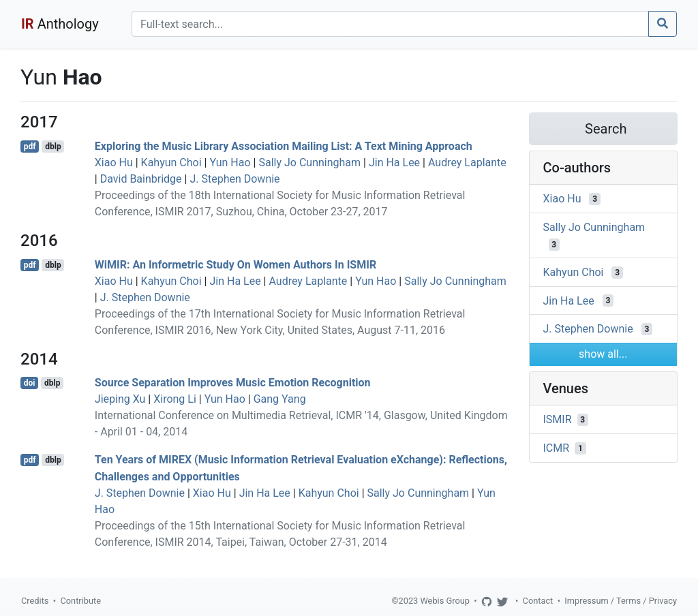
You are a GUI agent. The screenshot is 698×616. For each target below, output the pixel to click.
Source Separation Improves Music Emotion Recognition (233, 383)
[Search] (390, 24)
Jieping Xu (120, 399)
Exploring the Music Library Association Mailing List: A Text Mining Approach (284, 146)
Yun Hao (230, 163)
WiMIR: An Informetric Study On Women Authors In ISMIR (236, 265)
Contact (538, 601)
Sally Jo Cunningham (309, 163)
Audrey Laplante (467, 163)
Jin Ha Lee (394, 163)
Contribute (80, 601)
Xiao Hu (114, 163)
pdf (30, 147)
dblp (53, 147)
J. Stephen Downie (234, 179)
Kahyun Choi (171, 163)
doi (30, 383)
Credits (35, 601)
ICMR (557, 448)
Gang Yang (280, 399)
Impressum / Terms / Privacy (621, 601)
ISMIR (558, 419)
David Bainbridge (141, 179)
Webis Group (445, 601)
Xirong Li (175, 399)
